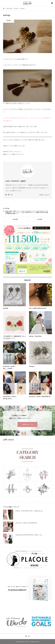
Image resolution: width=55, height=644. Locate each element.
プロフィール (43, 195)
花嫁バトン (15, 214)
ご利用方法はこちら (27, 424)
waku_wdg (8, 140)
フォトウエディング (41, 211)
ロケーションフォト (15, 212)
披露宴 (38, 212)
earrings (7, 208)
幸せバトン (32, 212)
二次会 (23, 212)
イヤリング (24, 211)
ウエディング (31, 211)
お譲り (10, 211)
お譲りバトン (16, 211)
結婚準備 (9, 214)
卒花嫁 (27, 212)
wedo (7, 211)
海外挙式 (43, 212)
